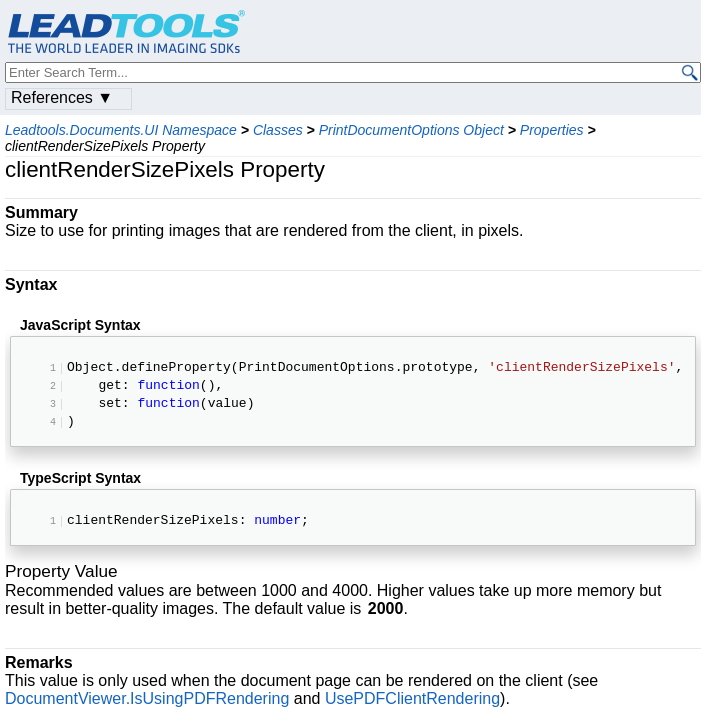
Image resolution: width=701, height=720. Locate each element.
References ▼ (62, 97)
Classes (278, 130)
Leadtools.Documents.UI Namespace (121, 130)
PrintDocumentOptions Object (411, 130)
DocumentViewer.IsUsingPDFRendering (147, 703)
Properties (552, 130)
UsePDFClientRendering (412, 703)
